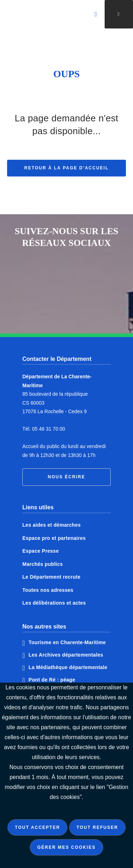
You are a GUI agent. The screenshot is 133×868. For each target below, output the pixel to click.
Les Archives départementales (66, 655)
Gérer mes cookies (66, 847)
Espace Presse (41, 551)
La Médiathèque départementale (68, 667)
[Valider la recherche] (96, 14)
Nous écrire (66, 477)
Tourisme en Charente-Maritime (67, 642)
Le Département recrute (51, 577)
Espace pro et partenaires (54, 538)
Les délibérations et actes (54, 603)
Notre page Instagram (51, 304)
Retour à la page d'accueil (67, 173)
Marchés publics (43, 564)
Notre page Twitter (82, 275)
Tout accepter (37, 827)
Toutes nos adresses (48, 590)
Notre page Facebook (51, 275)
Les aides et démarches (52, 525)
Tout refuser (97, 827)
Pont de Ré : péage (52, 680)
